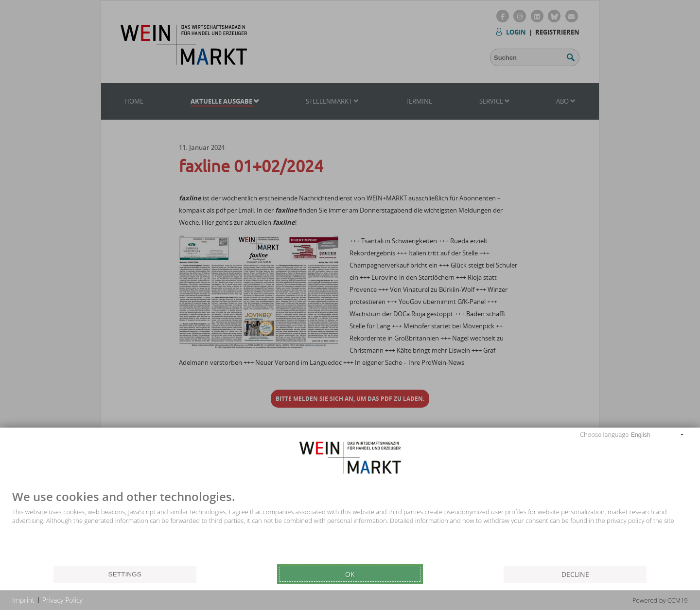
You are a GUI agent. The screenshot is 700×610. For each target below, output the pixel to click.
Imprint (23, 600)
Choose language (604, 434)
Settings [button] (125, 574)
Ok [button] (350, 574)
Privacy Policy (62, 600)
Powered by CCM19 (660, 600)
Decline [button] (575, 574)
